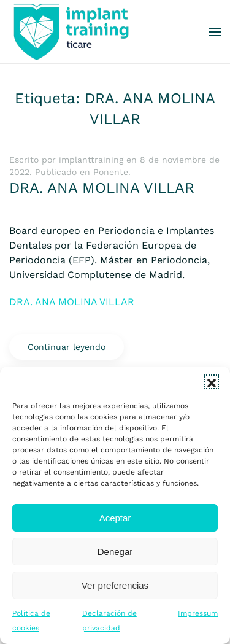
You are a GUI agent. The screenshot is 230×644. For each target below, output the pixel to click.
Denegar (115, 552)
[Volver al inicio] (71, 32)
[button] (212, 382)
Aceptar (115, 518)
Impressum (198, 613)
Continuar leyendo (67, 347)
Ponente (111, 172)
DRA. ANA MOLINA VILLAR (102, 188)
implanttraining (91, 160)
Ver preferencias (115, 585)
